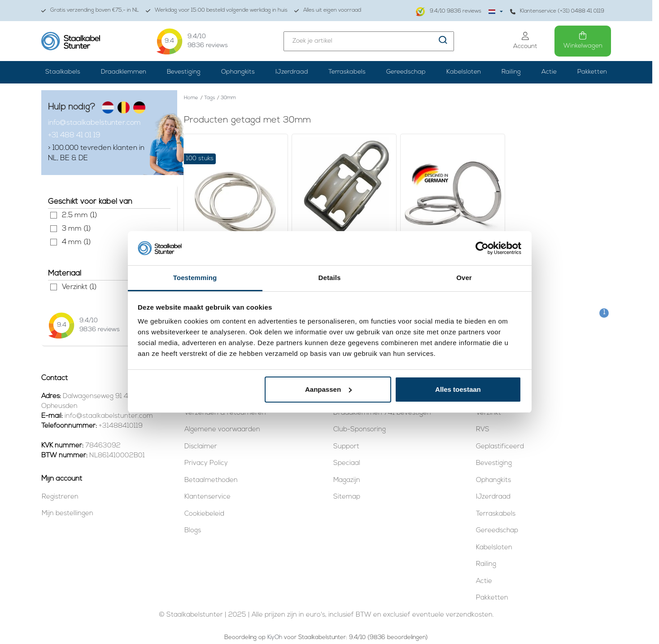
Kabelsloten (464, 72)
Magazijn (347, 480)
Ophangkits (238, 72)
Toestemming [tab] (195, 278)
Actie (549, 72)
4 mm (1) (54, 242)
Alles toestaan (458, 389)
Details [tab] (330, 278)
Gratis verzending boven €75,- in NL (90, 11)
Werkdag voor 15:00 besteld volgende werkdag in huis (217, 11)
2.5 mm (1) (54, 215)
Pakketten (592, 72)
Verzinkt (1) (54, 287)
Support (346, 447)
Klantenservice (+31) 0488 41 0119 (557, 11)
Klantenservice (207, 497)
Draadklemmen (124, 72)
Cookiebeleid (204, 514)
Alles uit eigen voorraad (328, 11)
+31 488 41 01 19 (74, 136)
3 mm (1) (54, 229)
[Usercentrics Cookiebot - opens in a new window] (482, 248)
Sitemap (347, 497)
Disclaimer (201, 447)
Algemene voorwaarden (222, 430)
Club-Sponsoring (360, 430)
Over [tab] (464, 278)
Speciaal (347, 463)
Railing (511, 72)
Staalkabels (63, 72)
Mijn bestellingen (68, 514)
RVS (483, 430)
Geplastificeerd (500, 447)
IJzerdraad (292, 72)
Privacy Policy (206, 463)
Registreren (60, 497)
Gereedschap (406, 72)
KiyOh (275, 637)
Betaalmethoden (211, 480)
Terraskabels (347, 72)
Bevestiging (184, 72)
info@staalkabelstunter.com (94, 123)
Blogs (193, 531)
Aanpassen (328, 389)
